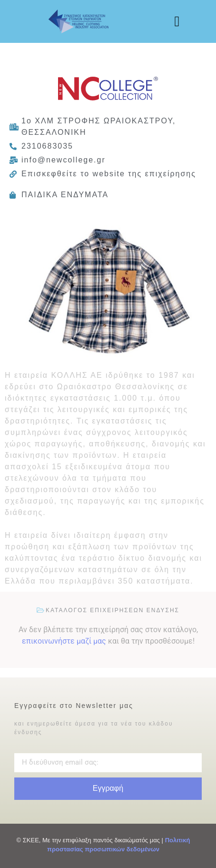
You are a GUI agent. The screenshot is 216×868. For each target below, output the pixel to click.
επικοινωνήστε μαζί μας (64, 641)
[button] (177, 22)
